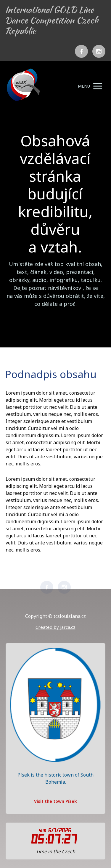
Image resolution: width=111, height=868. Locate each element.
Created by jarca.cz (55, 627)
